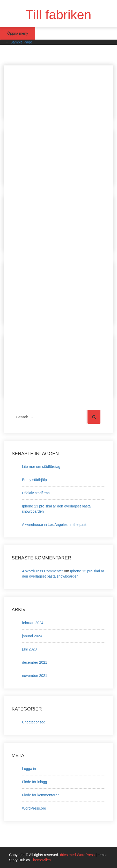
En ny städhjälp (34, 480)
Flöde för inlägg (35, 782)
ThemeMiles (41, 860)
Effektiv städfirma (36, 493)
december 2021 (35, 662)
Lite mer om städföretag (41, 467)
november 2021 (35, 676)
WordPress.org (34, 808)
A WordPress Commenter (42, 571)
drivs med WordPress (78, 855)
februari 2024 (33, 623)
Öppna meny (18, 33)
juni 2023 (29, 649)
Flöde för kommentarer (40, 795)
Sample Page (21, 42)
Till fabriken (58, 15)
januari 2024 (32, 636)
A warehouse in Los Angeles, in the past (54, 525)
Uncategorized (34, 722)
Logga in (29, 769)
